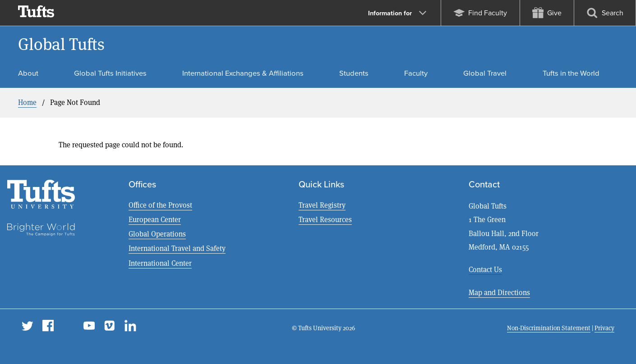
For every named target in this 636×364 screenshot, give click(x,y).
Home (27, 102)
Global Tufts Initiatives (110, 73)
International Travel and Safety (177, 248)
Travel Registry (322, 205)
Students (354, 73)
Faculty (416, 73)
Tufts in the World (571, 73)
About (28, 73)
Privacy (604, 328)
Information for (397, 13)
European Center (155, 220)
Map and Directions (499, 293)
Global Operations (157, 234)
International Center (160, 263)
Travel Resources (325, 220)
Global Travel (485, 73)
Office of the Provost (160, 205)
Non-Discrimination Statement (549, 328)
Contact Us (485, 270)
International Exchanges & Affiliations (243, 73)
